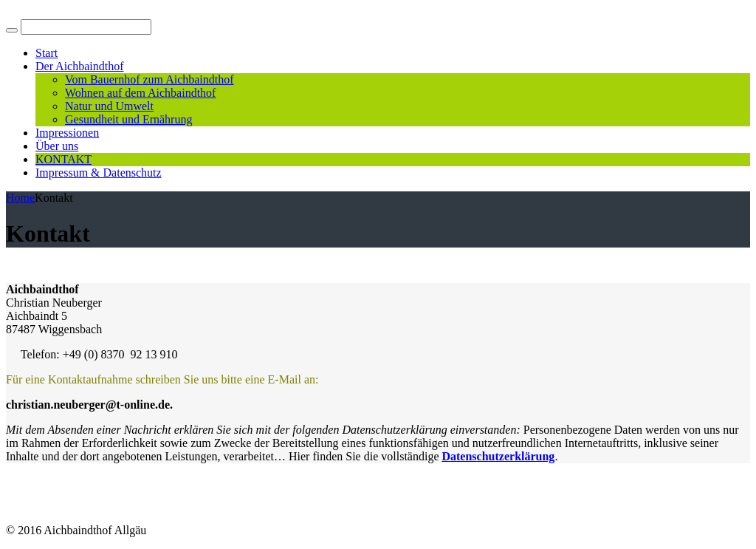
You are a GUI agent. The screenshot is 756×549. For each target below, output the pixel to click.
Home (20, 198)
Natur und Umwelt (109, 106)
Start (47, 53)
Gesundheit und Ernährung (128, 119)
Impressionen (67, 133)
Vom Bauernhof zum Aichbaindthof (150, 79)
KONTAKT (63, 159)
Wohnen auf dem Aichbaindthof (140, 93)
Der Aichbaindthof (80, 66)
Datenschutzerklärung (498, 456)
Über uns (57, 146)
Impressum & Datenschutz (99, 173)
